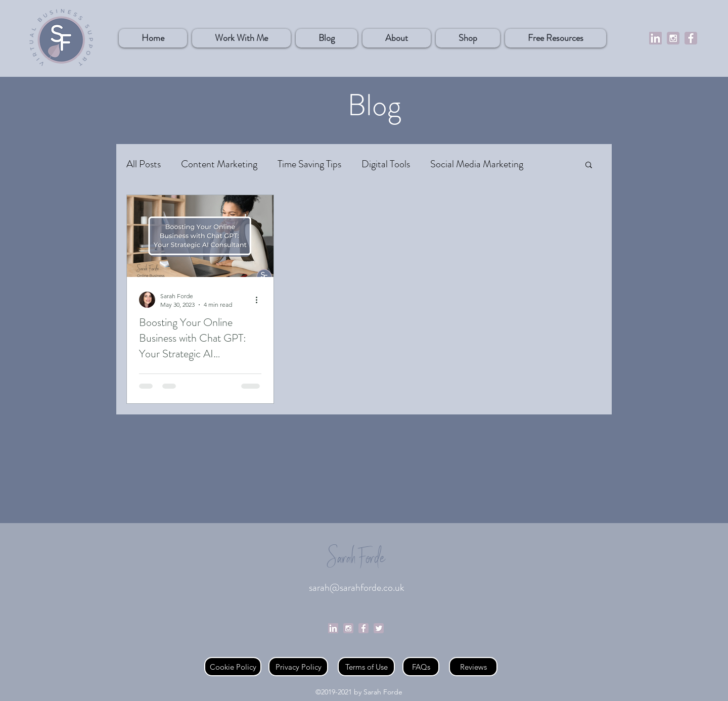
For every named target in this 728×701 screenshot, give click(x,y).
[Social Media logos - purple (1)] (348, 628)
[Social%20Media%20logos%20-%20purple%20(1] (673, 38)
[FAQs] (421, 667)
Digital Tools (386, 164)
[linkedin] (655, 38)
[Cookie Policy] (233, 667)
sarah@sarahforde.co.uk (357, 588)
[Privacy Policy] (298, 667)
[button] (468, 38)
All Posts (144, 164)
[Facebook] (691, 38)
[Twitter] (379, 628)
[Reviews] (473, 667)
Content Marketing (219, 164)
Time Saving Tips (309, 164)
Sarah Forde (357, 559)
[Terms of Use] (366, 667)
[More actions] (260, 300)
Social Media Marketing (477, 164)
